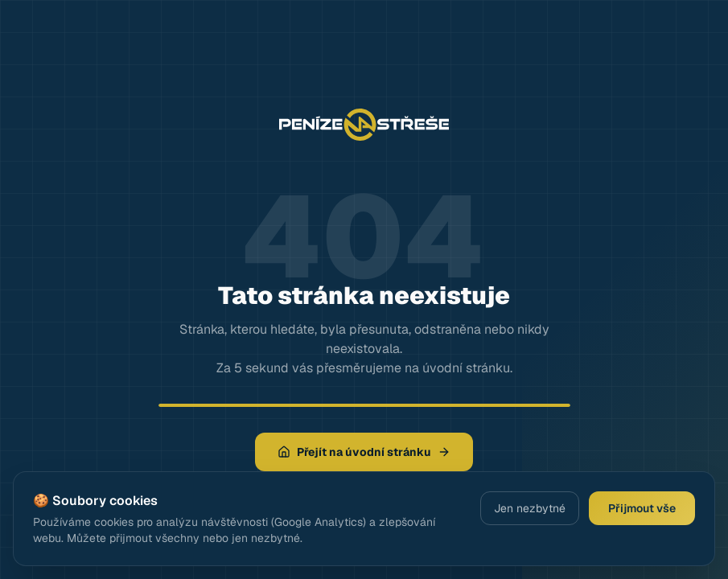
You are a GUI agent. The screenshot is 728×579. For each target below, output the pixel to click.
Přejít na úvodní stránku (364, 452)
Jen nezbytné (530, 508)
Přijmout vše (642, 508)
